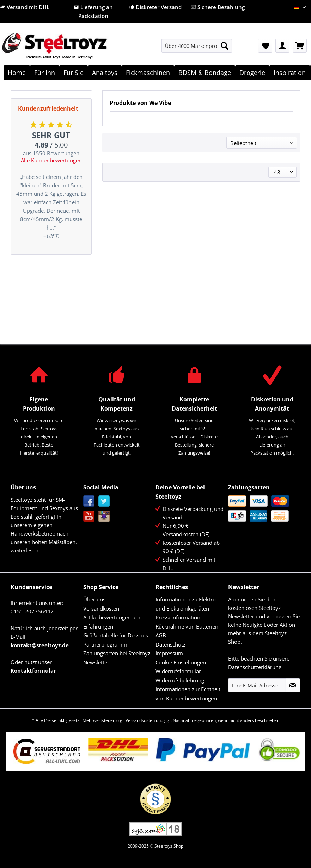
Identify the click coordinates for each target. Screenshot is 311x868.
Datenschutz (170, 644)
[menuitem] (197, 49)
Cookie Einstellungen (181, 662)
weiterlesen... (27, 550)
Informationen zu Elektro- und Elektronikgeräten (187, 604)
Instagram (104, 516)
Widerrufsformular (178, 671)
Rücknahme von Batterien (187, 626)
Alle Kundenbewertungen (51, 160)
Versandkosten (101, 608)
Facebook (89, 501)
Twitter (104, 501)
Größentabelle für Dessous (116, 635)
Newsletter (96, 662)
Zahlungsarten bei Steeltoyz (117, 653)
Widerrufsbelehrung (180, 680)
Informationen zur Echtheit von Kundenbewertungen (188, 694)
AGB (161, 635)
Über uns (94, 599)
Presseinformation (178, 617)
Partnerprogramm (105, 644)
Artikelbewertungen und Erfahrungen (112, 622)
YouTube (89, 516)
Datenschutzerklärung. (255, 667)
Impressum (169, 653)
